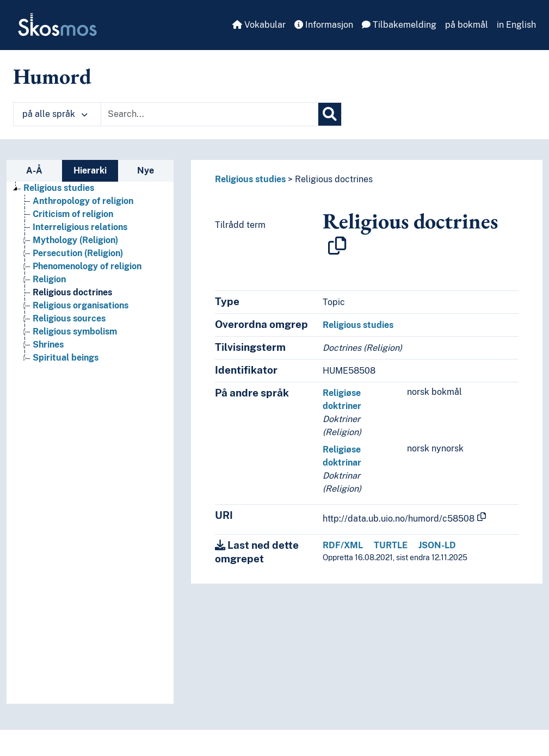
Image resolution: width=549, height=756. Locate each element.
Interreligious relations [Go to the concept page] (80, 227)
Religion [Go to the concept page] (49, 279)
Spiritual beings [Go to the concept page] (66, 358)
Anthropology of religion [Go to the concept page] (83, 201)
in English (516, 25)
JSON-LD (437, 545)
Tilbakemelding (399, 25)
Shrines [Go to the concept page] (48, 345)
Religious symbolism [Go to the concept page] (75, 331)
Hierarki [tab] (90, 171)
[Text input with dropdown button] (209, 114)
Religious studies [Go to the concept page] (59, 188)
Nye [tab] (146, 171)
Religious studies (250, 179)
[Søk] (330, 114)
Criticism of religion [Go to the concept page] (73, 214)
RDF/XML (343, 545)
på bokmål (467, 25)
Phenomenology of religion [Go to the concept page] (87, 266)
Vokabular (259, 25)
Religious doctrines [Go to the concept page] (72, 292)
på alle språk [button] (55, 114)
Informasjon (324, 25)
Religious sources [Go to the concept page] (69, 318)
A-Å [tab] (34, 171)
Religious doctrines (334, 179)
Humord (52, 76)
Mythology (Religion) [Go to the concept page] (75, 240)
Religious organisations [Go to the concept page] (81, 305)
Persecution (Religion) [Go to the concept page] (78, 253)
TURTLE (391, 545)
